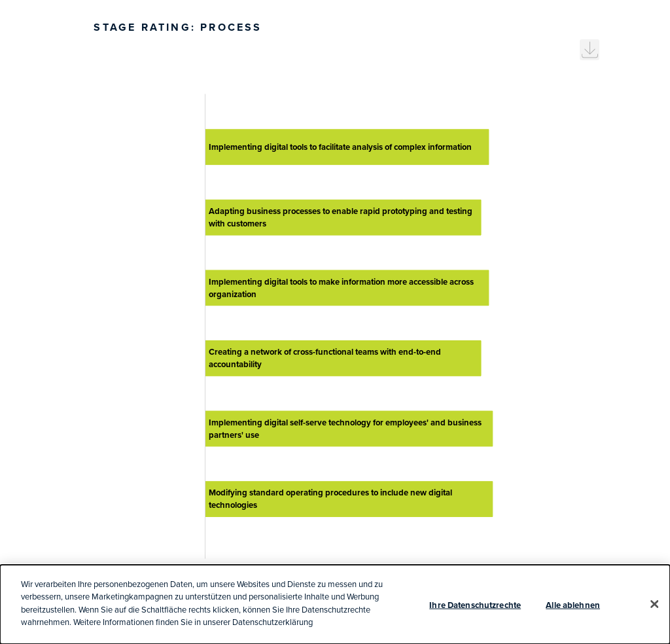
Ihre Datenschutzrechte (475, 605)
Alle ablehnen (573, 605)
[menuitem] (590, 50)
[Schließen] (654, 604)
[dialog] (335, 604)
